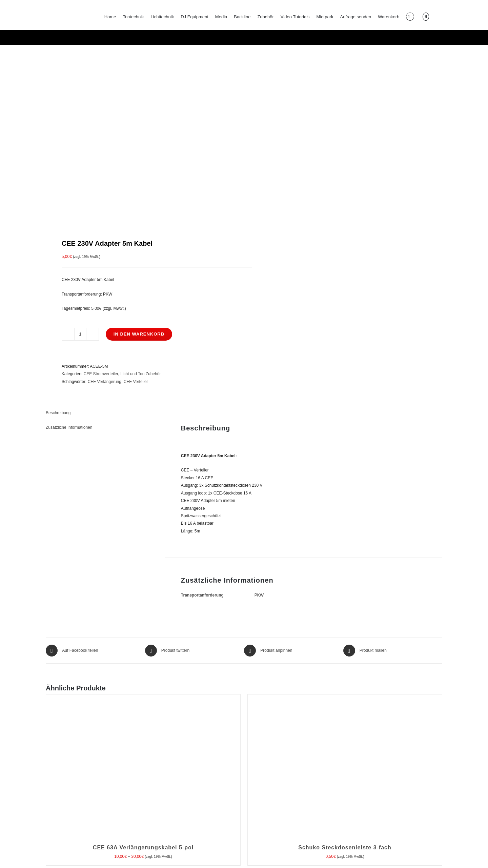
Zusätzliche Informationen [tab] (69, 427)
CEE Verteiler (136, 382)
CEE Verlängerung (105, 382)
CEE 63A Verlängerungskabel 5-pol (143, 847)
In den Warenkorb (139, 334)
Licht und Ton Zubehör (140, 374)
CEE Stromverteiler (101, 374)
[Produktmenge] (80, 334)
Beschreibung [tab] (58, 413)
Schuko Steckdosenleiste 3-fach (345, 847)
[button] (426, 17)
